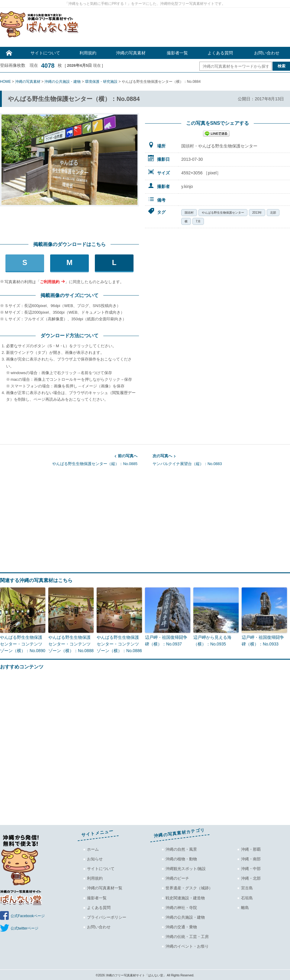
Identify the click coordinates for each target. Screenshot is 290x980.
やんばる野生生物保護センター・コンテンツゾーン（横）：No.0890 (22, 644)
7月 (198, 221)
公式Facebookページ (28, 915)
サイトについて (45, 53)
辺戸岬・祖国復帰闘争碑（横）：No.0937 (167, 640)
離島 (245, 906)
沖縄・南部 (251, 858)
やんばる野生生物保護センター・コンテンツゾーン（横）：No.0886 (118, 644)
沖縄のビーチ (177, 877)
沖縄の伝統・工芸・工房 (187, 935)
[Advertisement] (187, 29)
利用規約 (88, 53)
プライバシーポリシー (107, 916)
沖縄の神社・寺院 (181, 906)
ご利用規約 (50, 282)
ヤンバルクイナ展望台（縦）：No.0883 (221, 459)
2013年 (257, 213)
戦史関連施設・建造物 (185, 897)
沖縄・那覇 (251, 848)
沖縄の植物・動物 (181, 858)
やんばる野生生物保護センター (223, 213)
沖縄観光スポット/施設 (186, 868)
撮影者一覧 (177, 53)
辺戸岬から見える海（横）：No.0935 (211, 640)
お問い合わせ (267, 53)
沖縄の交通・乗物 (181, 926)
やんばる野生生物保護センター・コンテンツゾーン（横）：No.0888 (70, 644)
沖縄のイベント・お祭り (187, 945)
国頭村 (189, 213)
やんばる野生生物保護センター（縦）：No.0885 (69, 459)
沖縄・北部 (251, 877)
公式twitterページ (24, 927)
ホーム (93, 848)
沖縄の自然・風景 (181, 848)
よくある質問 (220, 53)
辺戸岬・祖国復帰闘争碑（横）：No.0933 (263, 640)
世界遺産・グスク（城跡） (189, 887)
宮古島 (247, 887)
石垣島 (247, 897)
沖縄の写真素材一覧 (105, 887)
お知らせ (95, 858)
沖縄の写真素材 (131, 53)
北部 (273, 213)
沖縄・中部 (251, 868)
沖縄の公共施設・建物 (185, 916)
